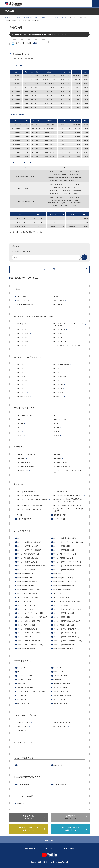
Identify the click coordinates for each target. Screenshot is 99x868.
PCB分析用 (57, 680)
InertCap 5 (21, 372)
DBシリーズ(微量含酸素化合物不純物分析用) (32, 566)
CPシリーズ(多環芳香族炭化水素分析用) (67, 621)
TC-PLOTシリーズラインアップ (28, 454)
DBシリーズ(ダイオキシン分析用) (65, 554)
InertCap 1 (21, 368)
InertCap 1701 (58, 384)
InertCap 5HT (58, 372)
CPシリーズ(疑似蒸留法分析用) (64, 625)
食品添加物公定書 (24, 301)
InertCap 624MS (59, 333)
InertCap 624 (22, 376)
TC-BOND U (21, 458)
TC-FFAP (20, 435)
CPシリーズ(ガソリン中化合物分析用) (66, 629)
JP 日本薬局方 (22, 297)
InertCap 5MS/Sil (23, 333)
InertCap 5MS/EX (59, 330)
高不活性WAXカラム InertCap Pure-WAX (67, 345)
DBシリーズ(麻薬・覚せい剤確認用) (29, 550)
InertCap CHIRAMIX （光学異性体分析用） (68, 505)
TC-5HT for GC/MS (60, 419)
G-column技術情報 (60, 784)
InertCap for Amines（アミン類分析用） (31, 505)
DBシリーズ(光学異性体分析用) (28, 546)
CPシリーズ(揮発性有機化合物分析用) (66, 637)
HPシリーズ (57, 574)
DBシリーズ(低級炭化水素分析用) (65, 538)
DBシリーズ (21, 538)
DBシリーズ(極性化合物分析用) (64, 570)
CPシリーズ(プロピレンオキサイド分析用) (68, 641)
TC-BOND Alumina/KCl (61, 462)
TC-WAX (56, 431)
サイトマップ (50, 849)
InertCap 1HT (58, 368)
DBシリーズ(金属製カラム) (26, 574)
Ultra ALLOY (21, 804)
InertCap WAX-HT (23, 396)
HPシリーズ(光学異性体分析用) (28, 582)
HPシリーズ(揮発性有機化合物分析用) (30, 589)
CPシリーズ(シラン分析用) (26, 649)
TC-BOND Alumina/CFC (25, 462)
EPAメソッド (58, 304)
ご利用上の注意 (68, 849)
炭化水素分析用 (23, 695)
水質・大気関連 (59, 301)
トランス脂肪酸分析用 (25, 519)
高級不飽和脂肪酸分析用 (26, 688)
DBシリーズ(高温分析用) (62, 546)
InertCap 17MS (22, 345)
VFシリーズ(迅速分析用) (26, 601)
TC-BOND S (57, 458)
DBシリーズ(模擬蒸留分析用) (63, 558)
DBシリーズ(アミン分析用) (26, 570)
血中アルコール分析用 (25, 676)
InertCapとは (22, 324)
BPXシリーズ (58, 765)
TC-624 (56, 423)
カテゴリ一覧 (49, 269)
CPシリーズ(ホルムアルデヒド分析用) (30, 645)
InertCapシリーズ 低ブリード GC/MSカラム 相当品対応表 (68, 324)
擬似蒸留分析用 (23, 699)
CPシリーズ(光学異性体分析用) (64, 613)
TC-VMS (20, 515)
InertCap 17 (21, 388)
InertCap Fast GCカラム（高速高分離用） (32, 495)
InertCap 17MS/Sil (60, 341)
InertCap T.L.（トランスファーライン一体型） (33, 499)
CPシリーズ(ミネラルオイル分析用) (29, 633)
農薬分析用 (21, 684)
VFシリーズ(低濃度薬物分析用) (28, 597)
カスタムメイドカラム (61, 492)
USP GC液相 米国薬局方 (26, 304)
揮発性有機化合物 (60, 515)
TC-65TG (56, 435)
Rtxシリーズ (58, 668)
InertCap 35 (21, 384)
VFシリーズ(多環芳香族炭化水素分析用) (67, 601)
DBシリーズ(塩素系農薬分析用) (64, 550)
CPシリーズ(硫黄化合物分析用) (64, 645)
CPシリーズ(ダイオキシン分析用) (65, 633)
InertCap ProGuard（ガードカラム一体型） (68, 495)
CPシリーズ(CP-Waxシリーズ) (63, 605)
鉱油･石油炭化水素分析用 (62, 695)
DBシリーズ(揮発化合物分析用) (28, 558)
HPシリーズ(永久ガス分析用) (63, 578)
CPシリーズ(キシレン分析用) (63, 649)
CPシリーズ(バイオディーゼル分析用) (30, 613)
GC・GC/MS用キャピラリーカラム (36, 17)
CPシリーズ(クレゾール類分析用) (29, 621)
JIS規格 (56, 297)
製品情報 (17, 17)
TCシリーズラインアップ (26, 415)
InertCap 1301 (22, 380)
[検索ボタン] (84, 257)
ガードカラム (22, 730)
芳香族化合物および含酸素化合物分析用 (31, 691)
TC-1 (55, 415)
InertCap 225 (22, 392)
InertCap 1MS (22, 330)
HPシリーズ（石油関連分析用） (28, 593)
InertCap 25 (57, 380)
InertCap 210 (58, 388)
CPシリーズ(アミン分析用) (26, 625)
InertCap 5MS (22, 337)
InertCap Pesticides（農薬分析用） (30, 509)
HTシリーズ (21, 765)
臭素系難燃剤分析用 (60, 676)
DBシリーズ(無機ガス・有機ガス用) (29, 542)
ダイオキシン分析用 (60, 519)
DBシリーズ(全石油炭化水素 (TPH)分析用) (67, 566)
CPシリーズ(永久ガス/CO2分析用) (29, 641)
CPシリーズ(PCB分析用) (26, 637)
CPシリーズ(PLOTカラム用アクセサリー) (67, 609)
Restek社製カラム (59, 17)
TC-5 (19, 419)
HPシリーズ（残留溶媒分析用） (64, 589)
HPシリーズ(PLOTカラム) (26, 578)
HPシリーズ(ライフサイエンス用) (65, 582)
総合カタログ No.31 (26, 43)
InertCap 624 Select (60, 376)
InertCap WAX (58, 392)
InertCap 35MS (58, 337)
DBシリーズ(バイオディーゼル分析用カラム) (68, 542)
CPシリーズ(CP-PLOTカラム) (27, 609)
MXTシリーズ (22, 672)
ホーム (7, 17)
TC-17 (19, 431)
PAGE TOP (50, 841)
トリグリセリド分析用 (61, 688)
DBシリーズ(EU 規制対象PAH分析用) (30, 554)
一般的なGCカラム (24, 723)
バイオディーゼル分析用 (62, 691)
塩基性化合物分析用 (60, 703)
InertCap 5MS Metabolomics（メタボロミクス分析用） (68, 510)
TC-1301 (20, 423)
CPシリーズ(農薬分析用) (62, 617)
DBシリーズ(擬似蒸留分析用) (27, 562)
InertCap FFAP (58, 396)
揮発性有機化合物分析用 (62, 684)
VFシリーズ (57, 593)
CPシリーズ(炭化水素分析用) (27, 629)
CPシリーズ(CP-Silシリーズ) (27, 605)
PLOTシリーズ (58, 672)
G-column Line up (23, 784)
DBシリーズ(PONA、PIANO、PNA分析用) (67, 562)
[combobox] (50, 257)
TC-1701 (56, 427)
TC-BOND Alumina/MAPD (62, 466)
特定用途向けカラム (60, 727)
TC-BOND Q (57, 454)
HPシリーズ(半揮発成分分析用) (64, 586)
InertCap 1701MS (23, 341)
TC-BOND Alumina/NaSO (26, 466)
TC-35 (19, 427)
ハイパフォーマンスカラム (63, 723)
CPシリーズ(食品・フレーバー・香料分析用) (32, 617)
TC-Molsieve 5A (23, 470)
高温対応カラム (23, 727)
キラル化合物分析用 (60, 699)
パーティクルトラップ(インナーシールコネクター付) (68, 471)
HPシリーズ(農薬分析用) (26, 586)
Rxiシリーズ (21, 668)
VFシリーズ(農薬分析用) (61, 597)
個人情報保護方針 (32, 849)
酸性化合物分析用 (24, 703)
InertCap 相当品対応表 (61, 365)
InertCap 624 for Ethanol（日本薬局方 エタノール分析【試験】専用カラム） (68, 500)
